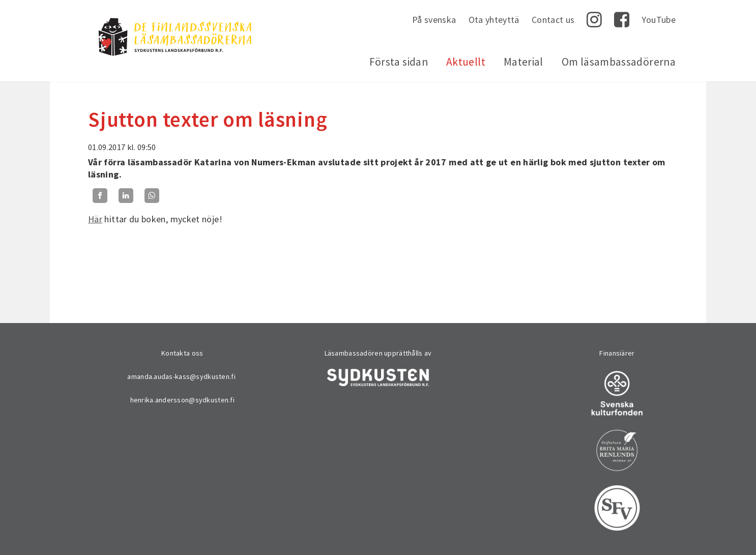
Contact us (553, 20)
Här (95, 219)
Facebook (622, 20)
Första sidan (399, 62)
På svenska (434, 20)
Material (524, 62)
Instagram (594, 20)
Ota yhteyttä (494, 20)
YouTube (659, 20)
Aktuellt (466, 62)
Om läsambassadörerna (619, 62)
